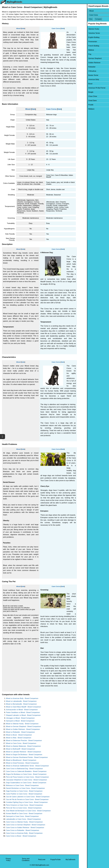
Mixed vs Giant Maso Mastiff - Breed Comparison (24, 707)
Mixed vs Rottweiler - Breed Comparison (20, 732)
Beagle (83, 92)
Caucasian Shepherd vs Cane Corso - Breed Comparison (26, 780)
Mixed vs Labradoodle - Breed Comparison (21, 701)
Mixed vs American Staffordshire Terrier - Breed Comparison (27, 766)
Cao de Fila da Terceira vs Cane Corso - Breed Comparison (27, 799)
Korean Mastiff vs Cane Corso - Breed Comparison (24, 814)
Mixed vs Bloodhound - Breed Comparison (21, 760)
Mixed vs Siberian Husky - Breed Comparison (22, 724)
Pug (82, 54)
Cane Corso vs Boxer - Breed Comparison (21, 836)
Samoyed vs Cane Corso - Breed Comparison (22, 816)
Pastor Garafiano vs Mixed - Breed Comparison (23, 712)
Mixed (18, 28)
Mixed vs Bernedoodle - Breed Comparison (21, 704)
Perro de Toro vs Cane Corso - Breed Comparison (24, 808)
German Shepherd (87, 58)
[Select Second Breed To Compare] (94, 15)
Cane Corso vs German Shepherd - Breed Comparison (26, 825)
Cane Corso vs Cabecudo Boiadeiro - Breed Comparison (26, 771)
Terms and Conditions (26, 860)
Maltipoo (83, 109)
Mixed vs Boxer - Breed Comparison (19, 735)
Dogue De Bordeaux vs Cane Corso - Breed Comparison (26, 774)
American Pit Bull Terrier (89, 88)
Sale (23, 28)
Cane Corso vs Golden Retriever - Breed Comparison (25, 828)
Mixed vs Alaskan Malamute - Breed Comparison (23, 746)
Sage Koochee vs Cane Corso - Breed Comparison (24, 791)
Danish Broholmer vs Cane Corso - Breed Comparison (25, 788)
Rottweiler (84, 67)
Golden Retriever (86, 63)
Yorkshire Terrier (86, 33)
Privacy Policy (8, 860)
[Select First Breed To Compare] (94, 11)
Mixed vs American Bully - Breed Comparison (22, 698)
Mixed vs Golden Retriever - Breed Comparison (23, 729)
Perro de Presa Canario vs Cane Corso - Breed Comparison (27, 777)
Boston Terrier (85, 75)
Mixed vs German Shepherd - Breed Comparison (23, 726)
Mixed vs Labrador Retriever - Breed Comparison (24, 752)
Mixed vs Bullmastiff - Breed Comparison (21, 749)
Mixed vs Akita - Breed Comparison (19, 738)
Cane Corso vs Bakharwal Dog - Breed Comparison (24, 769)
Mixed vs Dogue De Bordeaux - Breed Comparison (24, 755)
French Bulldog (86, 46)
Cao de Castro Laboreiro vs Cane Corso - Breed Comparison (28, 797)
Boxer (82, 84)
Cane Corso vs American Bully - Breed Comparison (24, 833)
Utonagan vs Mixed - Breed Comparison (20, 718)
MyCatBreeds (70, 860)
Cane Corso (56, 28)
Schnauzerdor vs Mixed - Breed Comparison (22, 710)
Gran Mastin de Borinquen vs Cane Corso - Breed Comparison (28, 811)
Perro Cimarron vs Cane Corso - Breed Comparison (24, 805)
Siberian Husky (86, 29)
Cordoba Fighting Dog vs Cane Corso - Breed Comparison (27, 802)
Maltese (83, 50)
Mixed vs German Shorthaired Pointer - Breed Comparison (27, 757)
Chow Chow (84, 96)
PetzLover (42, 860)
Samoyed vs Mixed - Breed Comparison (20, 721)
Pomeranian (84, 42)
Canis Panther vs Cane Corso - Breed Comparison (24, 794)
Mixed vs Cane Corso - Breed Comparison (21, 743)
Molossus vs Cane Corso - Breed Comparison (22, 785)
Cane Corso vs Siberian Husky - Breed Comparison (24, 822)
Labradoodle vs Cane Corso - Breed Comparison (23, 819)
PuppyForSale (56, 860)
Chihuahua (84, 71)
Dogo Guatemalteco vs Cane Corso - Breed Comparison (26, 783)
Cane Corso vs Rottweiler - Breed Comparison (23, 830)
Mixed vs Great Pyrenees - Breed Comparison (22, 763)
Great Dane (84, 101)
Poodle (83, 105)
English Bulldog (86, 37)
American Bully (86, 79)
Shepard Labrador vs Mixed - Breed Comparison (23, 715)
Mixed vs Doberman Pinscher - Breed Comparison (24, 741)
